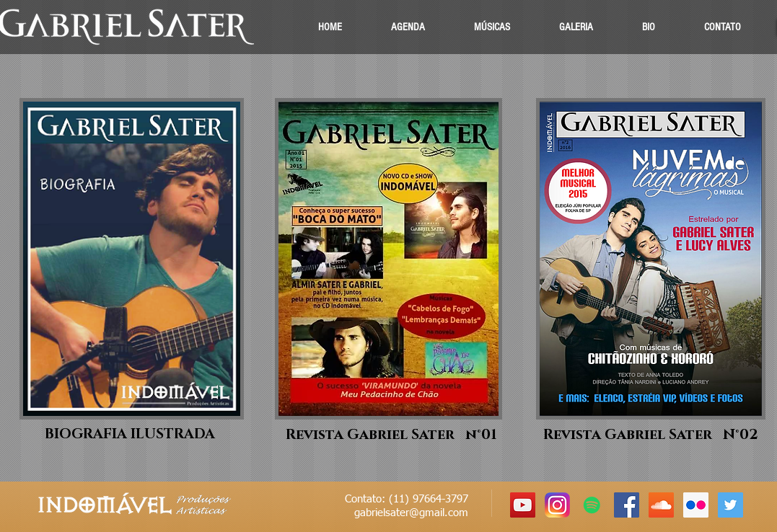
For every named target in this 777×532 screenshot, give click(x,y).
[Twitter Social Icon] (730, 505)
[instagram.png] (557, 505)
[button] (492, 27)
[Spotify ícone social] (592, 505)
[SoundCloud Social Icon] (661, 505)
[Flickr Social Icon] (696, 505)
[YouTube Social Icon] (523, 505)
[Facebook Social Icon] (627, 505)
